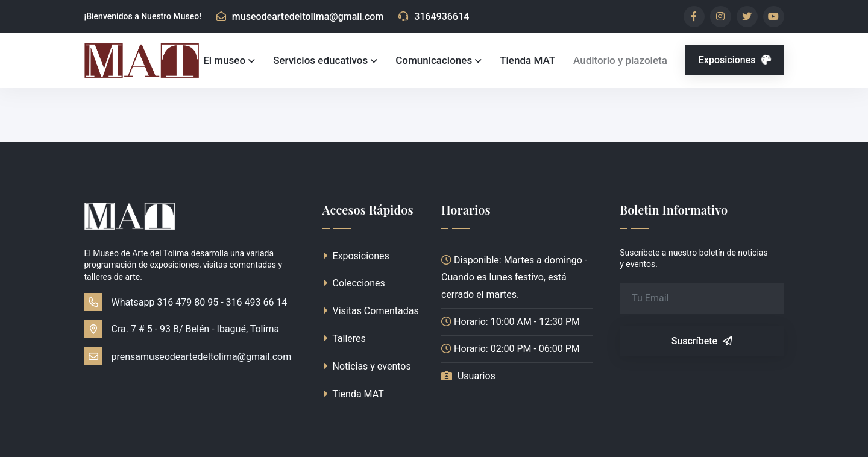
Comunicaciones (434, 60)
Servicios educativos (320, 60)
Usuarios (476, 376)
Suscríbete (702, 341)
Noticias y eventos (367, 366)
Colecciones (354, 283)
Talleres (344, 339)
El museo (224, 60)
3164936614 (434, 17)
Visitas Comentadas (371, 311)
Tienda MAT (527, 60)
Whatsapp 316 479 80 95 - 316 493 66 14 (186, 302)
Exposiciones (736, 60)
